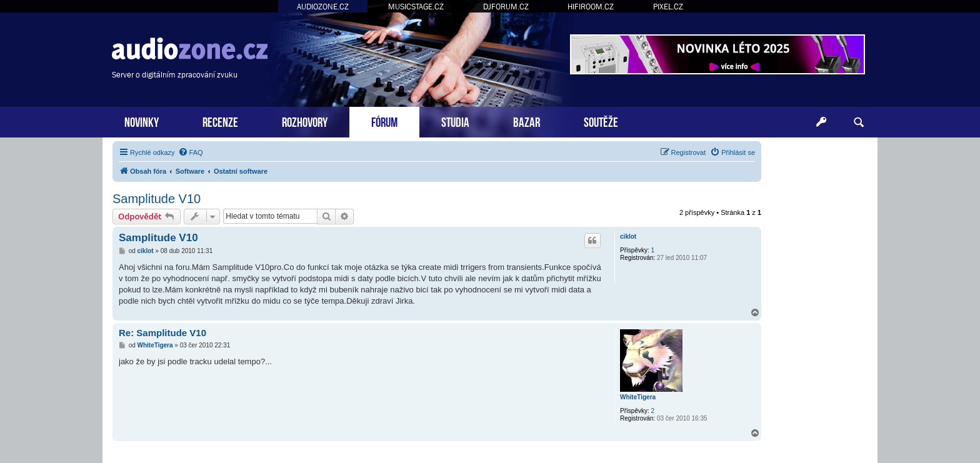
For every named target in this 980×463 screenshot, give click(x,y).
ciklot (628, 236)
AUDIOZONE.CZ (323, 7)
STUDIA (455, 121)
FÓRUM (384, 121)
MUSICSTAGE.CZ (416, 7)
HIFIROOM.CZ (591, 7)
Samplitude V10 (157, 199)
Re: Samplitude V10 (162, 333)
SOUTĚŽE (601, 121)
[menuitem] (191, 152)
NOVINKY (142, 121)
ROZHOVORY (305, 121)
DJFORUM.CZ (506, 7)
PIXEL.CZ (668, 7)
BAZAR (527, 121)
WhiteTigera (638, 397)
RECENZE (220, 121)
